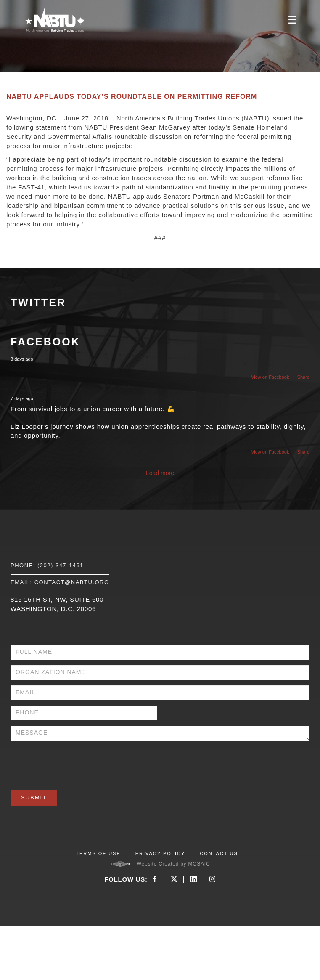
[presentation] (74, 762)
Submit (34, 798)
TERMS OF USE (98, 853)
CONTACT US (219, 853)
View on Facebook (270, 377)
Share (303, 377)
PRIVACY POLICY (160, 853)
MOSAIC (199, 864)
